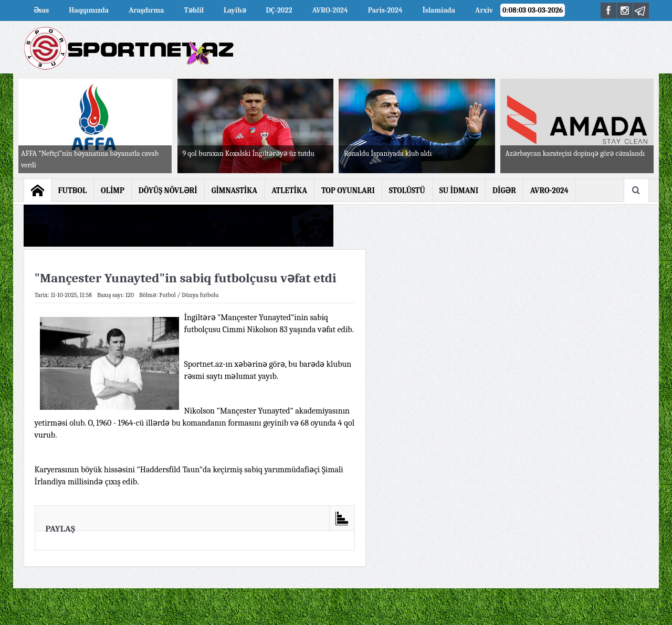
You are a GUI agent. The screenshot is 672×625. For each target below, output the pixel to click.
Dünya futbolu (200, 295)
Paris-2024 (385, 10)
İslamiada (439, 10)
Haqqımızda (89, 10)
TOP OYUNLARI (348, 190)
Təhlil (194, 10)
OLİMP (113, 190)
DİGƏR (504, 190)
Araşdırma (146, 10)
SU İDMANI (459, 190)
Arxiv (484, 10)
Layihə (235, 10)
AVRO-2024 (330, 10)
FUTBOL (73, 190)
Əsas (41, 10)
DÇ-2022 (279, 10)
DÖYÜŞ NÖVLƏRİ (168, 190)
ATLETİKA (289, 190)
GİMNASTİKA (235, 190)
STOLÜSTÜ (407, 190)
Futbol (167, 295)
